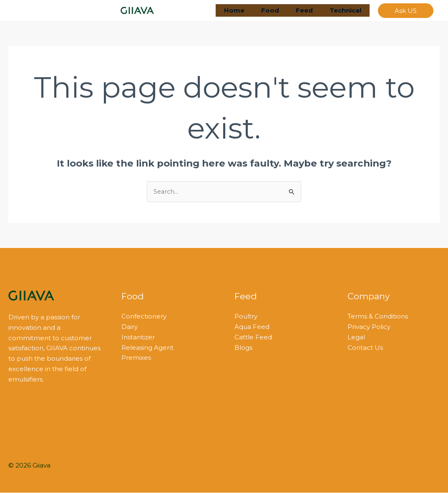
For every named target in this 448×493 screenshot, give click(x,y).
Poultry (246, 317)
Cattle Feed (253, 338)
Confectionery (144, 317)
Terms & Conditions (378, 317)
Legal (356, 338)
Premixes (136, 358)
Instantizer (138, 338)
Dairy (130, 327)
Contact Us (365, 348)
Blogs (243, 348)
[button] (406, 11)
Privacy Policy (369, 327)
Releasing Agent (147, 348)
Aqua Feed (252, 327)
